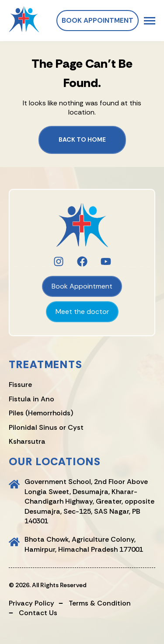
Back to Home (82, 139)
